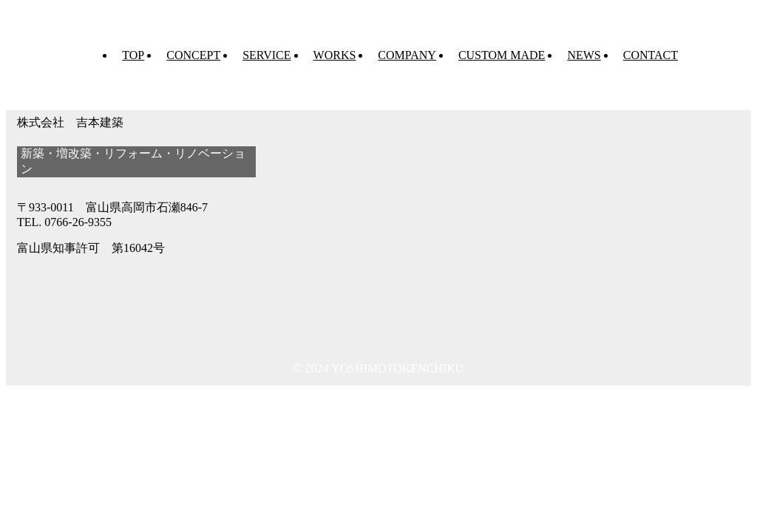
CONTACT (651, 55)
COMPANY (407, 55)
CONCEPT (193, 55)
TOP (133, 55)
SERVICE (267, 55)
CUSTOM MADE (502, 55)
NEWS (584, 55)
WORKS (335, 55)
